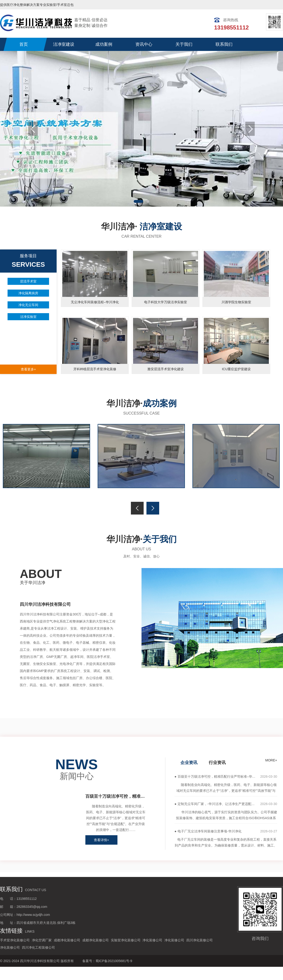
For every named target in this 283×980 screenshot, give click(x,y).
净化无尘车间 (28, 305)
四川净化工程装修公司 (38, 947)
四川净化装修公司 (200, 940)
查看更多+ (28, 369)
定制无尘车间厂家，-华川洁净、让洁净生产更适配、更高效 (219, 804)
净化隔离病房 (28, 293)
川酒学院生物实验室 (236, 302)
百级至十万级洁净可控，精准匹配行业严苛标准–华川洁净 (116, 796)
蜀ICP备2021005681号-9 (114, 961)
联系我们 (224, 44)
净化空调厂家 (42, 940)
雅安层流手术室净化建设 (166, 369)
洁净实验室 (28, 317)
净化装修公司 (152, 940)
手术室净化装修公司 (15, 940)
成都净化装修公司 (67, 940)
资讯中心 (144, 44)
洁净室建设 (64, 44)
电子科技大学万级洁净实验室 (166, 302)
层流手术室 (28, 281)
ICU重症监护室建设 (236, 369)
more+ (38, 698)
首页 (24, 44)
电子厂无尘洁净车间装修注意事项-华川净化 (210, 831)
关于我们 (184, 44)
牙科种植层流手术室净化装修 (95, 369)
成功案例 (104, 44)
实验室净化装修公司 (126, 940)
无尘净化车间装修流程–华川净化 (95, 302)
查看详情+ (101, 840)
